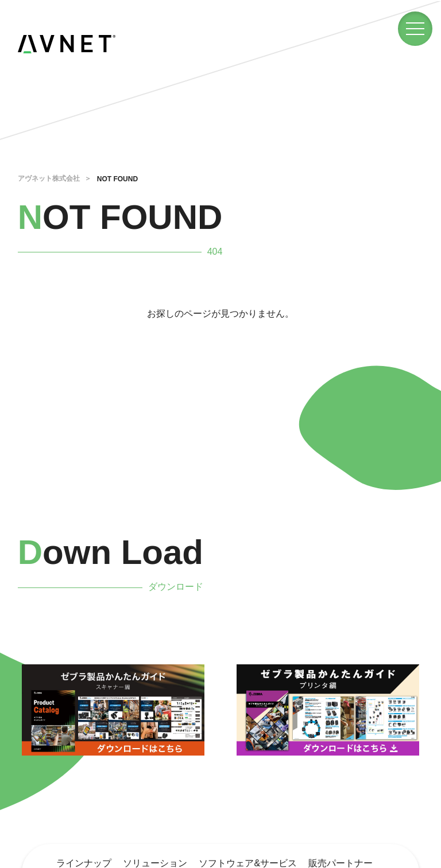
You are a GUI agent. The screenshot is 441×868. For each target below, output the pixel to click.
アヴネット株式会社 (49, 178)
